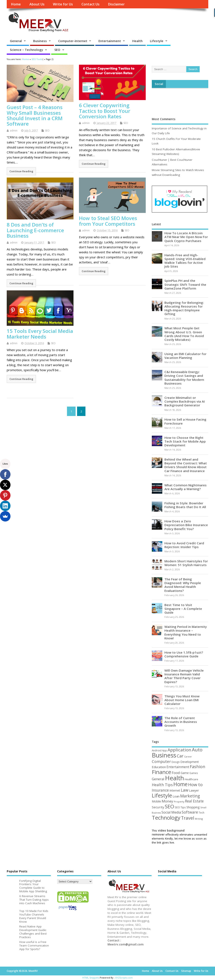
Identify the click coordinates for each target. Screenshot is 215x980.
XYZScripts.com (124, 978)
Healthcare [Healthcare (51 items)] (191, 779)
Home (16, 4)
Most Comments (164, 119)
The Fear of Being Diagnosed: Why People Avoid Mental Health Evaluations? (183, 585)
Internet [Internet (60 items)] (175, 790)
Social (159, 84)
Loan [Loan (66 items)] (176, 796)
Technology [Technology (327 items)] (166, 818)
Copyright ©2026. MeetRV (22, 971)
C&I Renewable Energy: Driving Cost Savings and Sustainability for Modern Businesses (184, 378)
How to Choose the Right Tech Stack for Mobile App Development (185, 441)
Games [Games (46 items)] (194, 773)
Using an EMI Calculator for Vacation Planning (185, 356)
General (16, 41)
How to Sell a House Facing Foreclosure (185, 421)
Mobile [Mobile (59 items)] (156, 801)
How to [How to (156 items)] (195, 784)
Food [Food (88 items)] (176, 773)
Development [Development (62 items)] (190, 762)
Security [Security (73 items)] (158, 807)
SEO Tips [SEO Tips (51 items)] (180, 807)
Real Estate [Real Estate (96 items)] (194, 801)
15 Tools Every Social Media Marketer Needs (40, 334)
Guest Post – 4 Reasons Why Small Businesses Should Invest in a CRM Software (35, 115)
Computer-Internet (73, 41)
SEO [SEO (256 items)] (169, 806)
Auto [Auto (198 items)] (197, 750)
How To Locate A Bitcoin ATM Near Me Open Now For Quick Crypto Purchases (186, 237)
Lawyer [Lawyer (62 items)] (194, 790)
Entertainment (110, 41)
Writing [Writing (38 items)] (199, 819)
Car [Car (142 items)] (180, 756)
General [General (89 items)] (158, 779)
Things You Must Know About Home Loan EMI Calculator (182, 700)
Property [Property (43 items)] (179, 802)
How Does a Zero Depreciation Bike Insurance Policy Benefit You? (186, 525)
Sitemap (186, 971)
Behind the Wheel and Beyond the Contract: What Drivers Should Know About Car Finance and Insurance (186, 465)
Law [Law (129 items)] (185, 790)
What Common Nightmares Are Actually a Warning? (186, 487)
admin (14, 131)
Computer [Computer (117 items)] (161, 761)
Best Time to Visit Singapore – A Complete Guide (183, 609)
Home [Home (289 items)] (180, 784)
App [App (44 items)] (165, 750)
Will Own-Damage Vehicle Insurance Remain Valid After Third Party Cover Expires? (184, 676)
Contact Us (90, 4)
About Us (37, 4)
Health (137, 41)
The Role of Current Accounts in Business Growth (181, 722)
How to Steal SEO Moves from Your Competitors (108, 221)
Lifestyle (157, 41)
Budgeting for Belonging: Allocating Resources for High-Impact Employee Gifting (184, 308)
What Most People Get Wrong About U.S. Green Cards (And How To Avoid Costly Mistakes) (184, 334)
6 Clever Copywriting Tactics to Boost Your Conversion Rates (105, 111)
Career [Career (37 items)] (188, 757)
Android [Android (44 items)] (157, 750)
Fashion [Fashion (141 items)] (198, 767)
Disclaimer (116, 4)
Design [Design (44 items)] (176, 762)
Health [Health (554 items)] (174, 778)
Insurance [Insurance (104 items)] (160, 790)
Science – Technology (26, 50)
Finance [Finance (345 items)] (161, 772)
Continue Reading (21, 171)
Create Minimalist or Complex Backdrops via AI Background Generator (185, 401)
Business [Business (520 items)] (164, 755)
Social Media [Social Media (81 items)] (171, 812)
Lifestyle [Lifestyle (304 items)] (162, 795)
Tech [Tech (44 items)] (201, 813)
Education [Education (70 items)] (159, 767)
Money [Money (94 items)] (167, 801)
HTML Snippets (91, 978)
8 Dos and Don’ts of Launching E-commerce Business (35, 230)
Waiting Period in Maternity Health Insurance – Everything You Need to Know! (186, 632)
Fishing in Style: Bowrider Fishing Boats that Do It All (185, 505)
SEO (57, 50)
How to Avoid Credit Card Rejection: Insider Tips (184, 545)
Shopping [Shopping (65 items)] (193, 807)
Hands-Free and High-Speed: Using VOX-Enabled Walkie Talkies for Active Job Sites (185, 261)
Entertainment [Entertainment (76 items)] (178, 767)
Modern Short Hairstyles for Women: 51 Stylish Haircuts (186, 563)
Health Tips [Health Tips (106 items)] (162, 785)
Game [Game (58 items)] (185, 773)
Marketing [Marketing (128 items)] (190, 796)
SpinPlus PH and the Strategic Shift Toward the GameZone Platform (185, 284)
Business (40, 41)
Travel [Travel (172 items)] (188, 818)
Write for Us (63, 4)
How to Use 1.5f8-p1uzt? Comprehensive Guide (184, 654)
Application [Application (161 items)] (179, 750)
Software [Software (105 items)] (190, 812)
